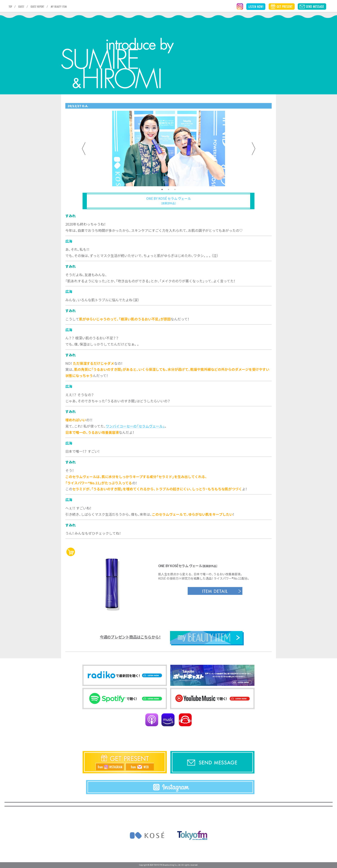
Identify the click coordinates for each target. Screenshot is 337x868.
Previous (84, 149)
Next (253, 149)
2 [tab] (168, 189)
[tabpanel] (168, 149)
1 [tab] (162, 189)
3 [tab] (175, 189)
